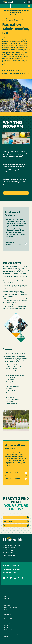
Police (6, 627)
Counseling (7, 623)
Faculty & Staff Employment (11, 608)
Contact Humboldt (9, 572)
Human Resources (8, 612)
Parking (6, 625)
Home (4, 19)
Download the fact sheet (11, 70)
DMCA (5, 596)
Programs (19, 19)
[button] (24, 2)
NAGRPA (6, 601)
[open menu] (29, 2)
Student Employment (9, 610)
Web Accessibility (9, 592)
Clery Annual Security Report (12, 634)
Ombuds (6, 636)
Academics (5, 6)
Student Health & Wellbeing (11, 632)
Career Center (8, 614)
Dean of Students (9, 621)
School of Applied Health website (15, 73)
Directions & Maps (9, 556)
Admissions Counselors (11, 569)
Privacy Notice (8, 594)
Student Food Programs (10, 630)
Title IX (7, 599)
